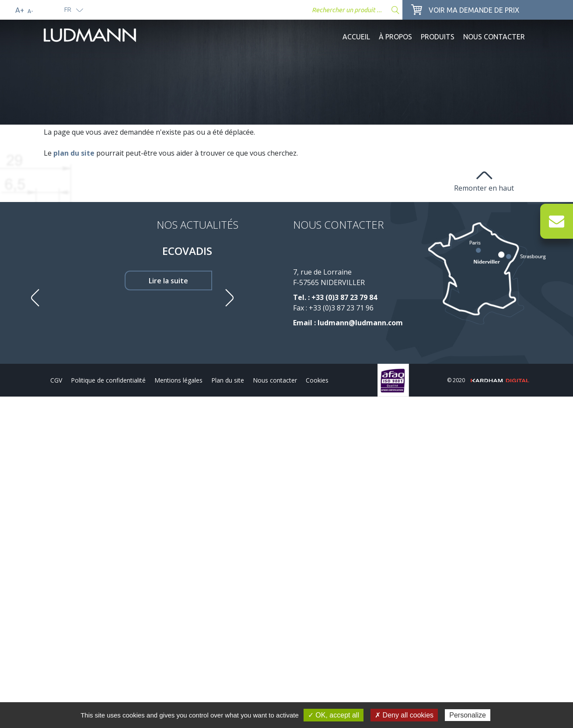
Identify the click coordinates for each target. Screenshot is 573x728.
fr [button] (68, 9)
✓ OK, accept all (334, 715)
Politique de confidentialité (108, 380)
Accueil (356, 37)
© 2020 (488, 380)
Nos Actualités (197, 225)
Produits (438, 37)
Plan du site (228, 380)
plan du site (74, 153)
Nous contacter (494, 37)
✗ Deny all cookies (404, 715)
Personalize (468, 715)
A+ (20, 10)
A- (30, 11)
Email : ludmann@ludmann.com (348, 323)
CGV (56, 380)
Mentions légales (178, 380)
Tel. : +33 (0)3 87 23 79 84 (335, 297)
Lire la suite (168, 281)
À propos (395, 37)
